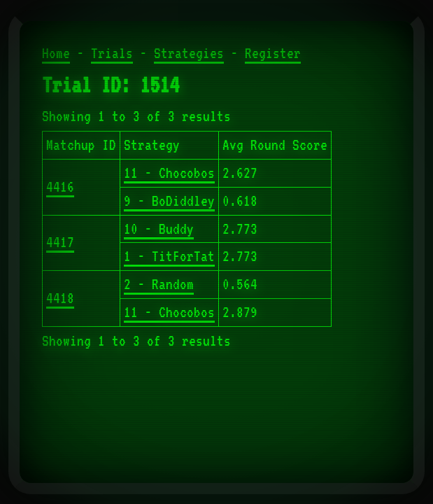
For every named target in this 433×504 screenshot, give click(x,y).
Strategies (189, 53)
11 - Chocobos (169, 173)
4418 (60, 298)
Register (273, 53)
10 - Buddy (159, 229)
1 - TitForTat (169, 256)
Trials (112, 53)
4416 (60, 187)
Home (56, 53)
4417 (60, 242)
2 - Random (159, 284)
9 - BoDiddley (169, 201)
